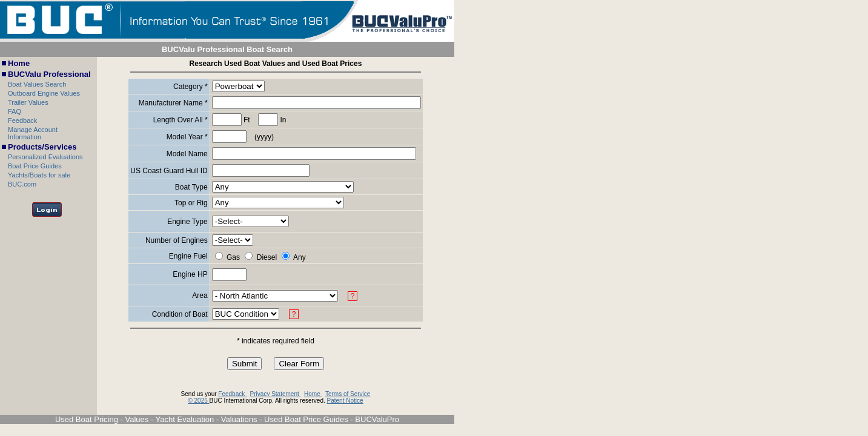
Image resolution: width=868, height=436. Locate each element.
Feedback (22, 121)
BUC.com (22, 184)
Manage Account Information (33, 133)
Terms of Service (348, 394)
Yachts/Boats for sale (39, 175)
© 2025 (198, 401)
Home (19, 63)
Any (300, 257)
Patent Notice (345, 401)
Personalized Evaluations (45, 157)
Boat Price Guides (35, 166)
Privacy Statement (276, 394)
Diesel (267, 257)
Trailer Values (28, 102)
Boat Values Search (37, 84)
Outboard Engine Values (44, 93)
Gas (233, 257)
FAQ (15, 111)
